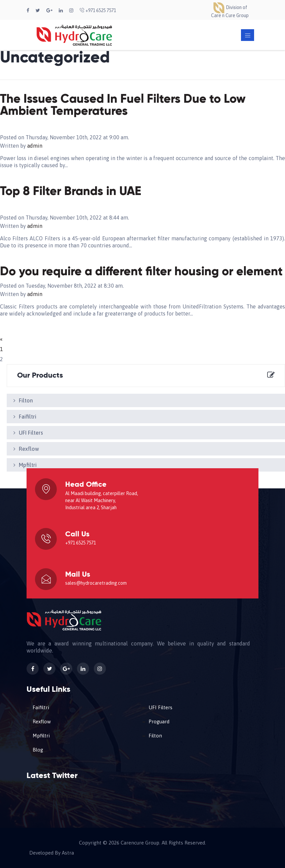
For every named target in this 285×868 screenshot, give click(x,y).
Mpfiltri (28, 465)
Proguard (159, 721)
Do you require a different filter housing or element (141, 272)
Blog (38, 750)
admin (35, 146)
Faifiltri (28, 417)
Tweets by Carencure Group (60, 796)
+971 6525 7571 (98, 10)
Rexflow (29, 449)
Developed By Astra (52, 853)
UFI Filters (31, 433)
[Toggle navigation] (248, 35)
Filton (26, 400)
